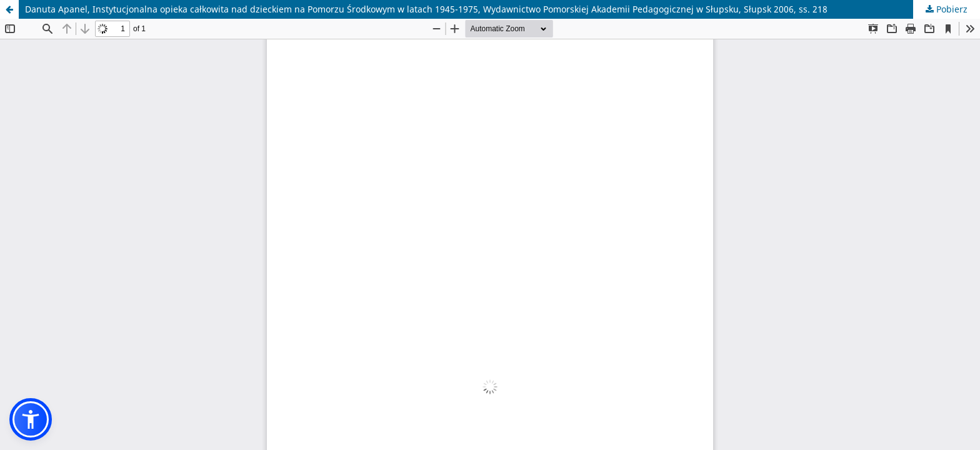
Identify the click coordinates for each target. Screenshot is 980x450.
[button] (31, 419)
